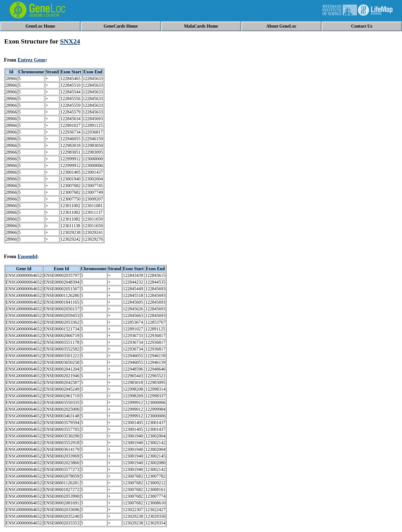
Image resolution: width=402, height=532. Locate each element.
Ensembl (27, 256)
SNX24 (70, 41)
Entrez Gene (32, 60)
